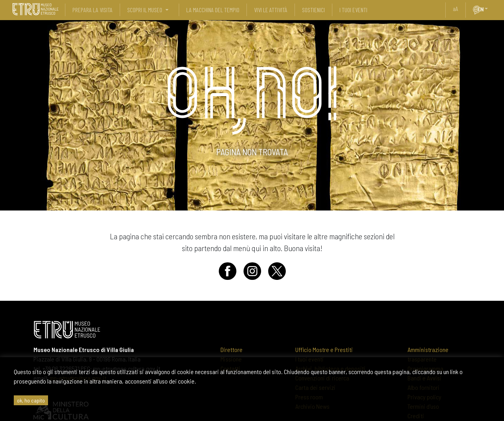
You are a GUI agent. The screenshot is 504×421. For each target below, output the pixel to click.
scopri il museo (145, 10)
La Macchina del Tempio (213, 10)
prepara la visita (93, 10)
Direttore (232, 349)
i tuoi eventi (353, 10)
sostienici (313, 10)
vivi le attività (271, 10)
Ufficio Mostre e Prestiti (324, 349)
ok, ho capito (31, 400)
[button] (489, 9)
